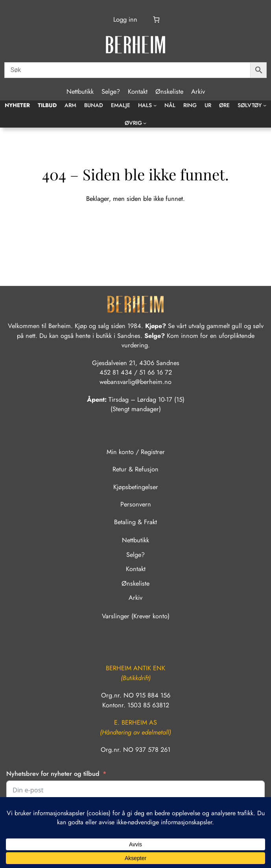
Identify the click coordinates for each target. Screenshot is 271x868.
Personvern (136, 504)
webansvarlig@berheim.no (135, 382)
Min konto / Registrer (136, 452)
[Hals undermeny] (155, 105)
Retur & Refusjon (135, 469)
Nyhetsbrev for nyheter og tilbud (53, 774)
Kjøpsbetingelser (136, 487)
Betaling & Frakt (135, 522)
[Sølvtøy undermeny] (265, 105)
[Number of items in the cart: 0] (156, 19)
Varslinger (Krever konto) (136, 616)
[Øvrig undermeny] (145, 123)
